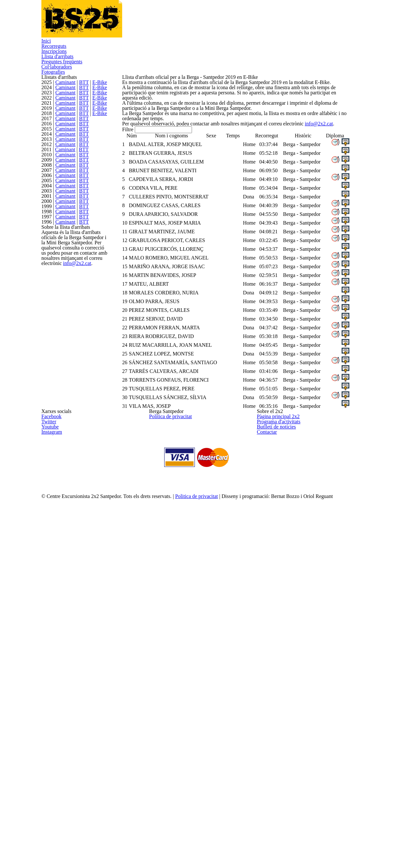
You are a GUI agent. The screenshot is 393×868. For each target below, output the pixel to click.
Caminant (67, 109)
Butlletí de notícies (275, 750)
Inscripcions (134, 28)
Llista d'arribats (177, 28)
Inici (65, 28)
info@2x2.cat (73, 631)
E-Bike (98, 109)
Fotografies (323, 28)
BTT (84, 109)
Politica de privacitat (209, 853)
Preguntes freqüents (230, 28)
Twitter (48, 734)
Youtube (49, 750)
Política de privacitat (168, 719)
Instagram (51, 765)
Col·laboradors (282, 28)
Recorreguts (96, 28)
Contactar (266, 765)
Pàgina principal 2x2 (276, 719)
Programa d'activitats (277, 734)
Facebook (51, 719)
